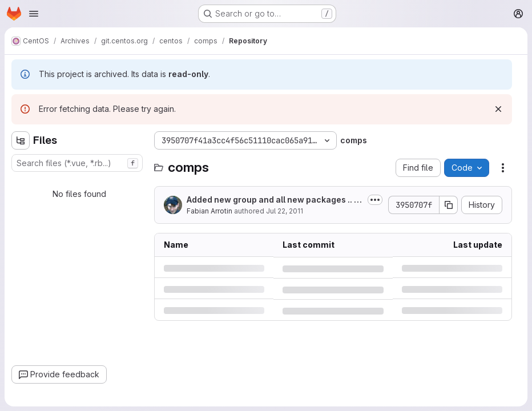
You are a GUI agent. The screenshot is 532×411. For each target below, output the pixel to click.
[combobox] (77, 163)
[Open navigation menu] (34, 14)
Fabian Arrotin (209, 211)
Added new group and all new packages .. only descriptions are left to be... (273, 200)
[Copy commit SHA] (449, 205)
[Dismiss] (498, 109)
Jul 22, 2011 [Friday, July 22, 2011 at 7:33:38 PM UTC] (285, 211)
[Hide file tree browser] (21, 140)
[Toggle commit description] (375, 200)
